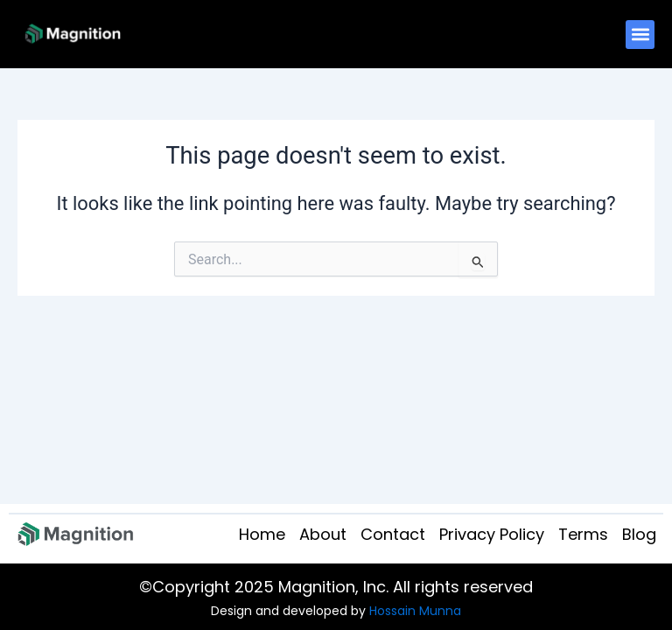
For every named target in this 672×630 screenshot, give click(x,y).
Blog (639, 534)
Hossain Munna (415, 611)
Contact (393, 534)
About (323, 534)
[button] (640, 35)
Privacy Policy (492, 534)
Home (262, 534)
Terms (583, 534)
